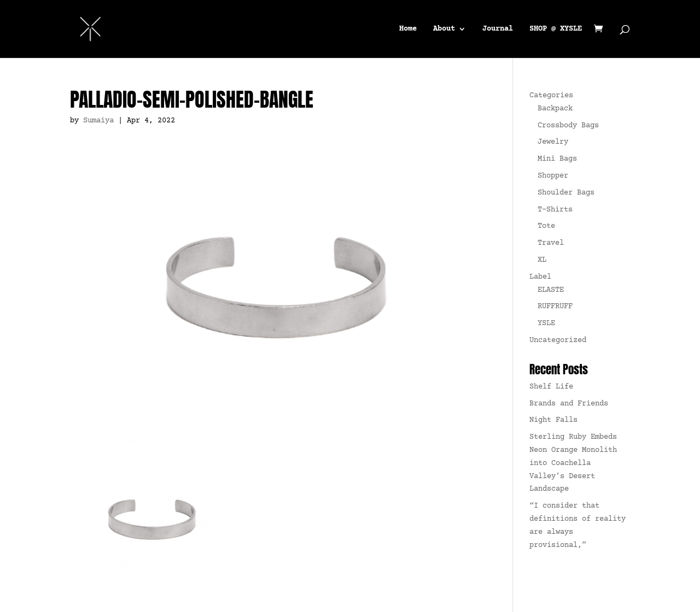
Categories (551, 96)
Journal (498, 29)
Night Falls (553, 420)
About (444, 29)
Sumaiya (98, 121)
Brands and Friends (569, 404)
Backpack (555, 109)
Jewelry (553, 142)
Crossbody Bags (568, 126)
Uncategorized (558, 340)
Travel (551, 243)
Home (408, 29)
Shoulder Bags (566, 193)
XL (542, 260)
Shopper (553, 176)
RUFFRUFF (555, 307)
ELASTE (551, 290)
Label (540, 277)
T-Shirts (555, 210)
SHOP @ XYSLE (556, 29)
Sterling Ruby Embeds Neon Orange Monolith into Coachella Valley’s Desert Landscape (573, 463)
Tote (546, 226)
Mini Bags (557, 159)
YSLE (546, 323)
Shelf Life (551, 387)
